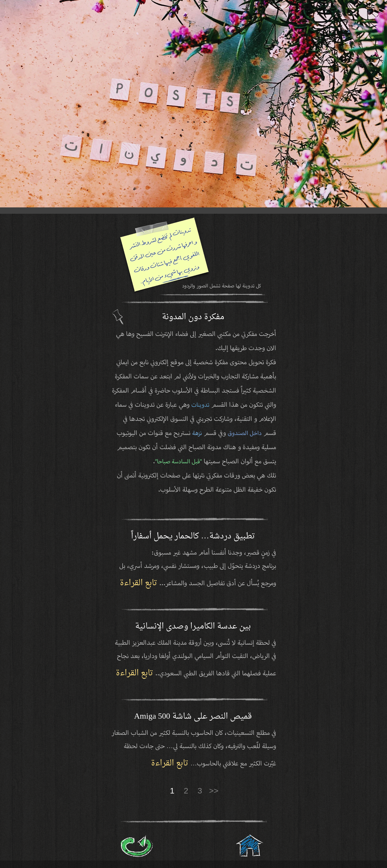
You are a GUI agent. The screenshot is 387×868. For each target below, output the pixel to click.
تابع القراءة (140, 583)
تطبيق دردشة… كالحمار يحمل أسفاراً (193, 536)
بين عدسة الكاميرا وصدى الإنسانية (193, 627)
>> (214, 791)
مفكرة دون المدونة (193, 317)
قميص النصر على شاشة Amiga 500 (193, 717)
